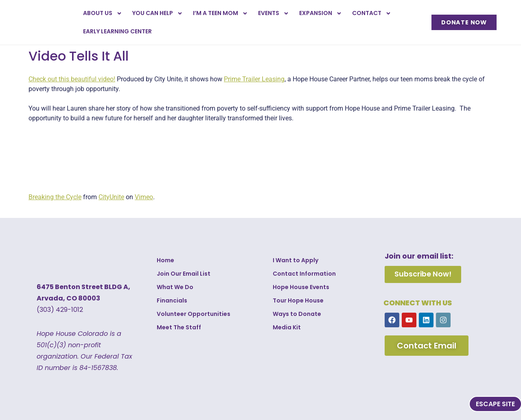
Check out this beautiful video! (72, 79)
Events (274, 13)
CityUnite (111, 197)
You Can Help (158, 13)
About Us (103, 13)
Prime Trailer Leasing (254, 79)
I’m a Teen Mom (220, 13)
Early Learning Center (117, 31)
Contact (372, 13)
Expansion (321, 13)
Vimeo (144, 197)
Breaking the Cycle (55, 197)
